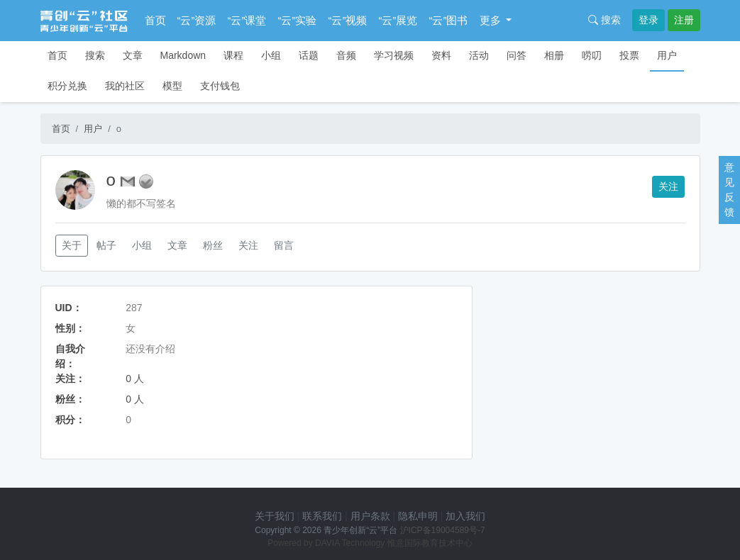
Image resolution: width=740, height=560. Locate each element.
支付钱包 (220, 86)
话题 (309, 55)
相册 (554, 55)
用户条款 (370, 516)
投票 (629, 55)
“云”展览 (398, 20)
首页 (155, 20)
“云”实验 (298, 20)
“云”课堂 (247, 20)
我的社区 (125, 86)
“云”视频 (348, 20)
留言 (284, 245)
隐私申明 (418, 516)
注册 (684, 20)
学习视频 (394, 55)
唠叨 (592, 55)
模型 (172, 86)
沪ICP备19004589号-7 (443, 530)
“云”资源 (197, 20)
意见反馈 (729, 190)
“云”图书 (449, 20)
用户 (667, 55)
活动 (479, 55)
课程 (233, 55)
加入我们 (465, 516)
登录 (648, 20)
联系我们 (322, 516)
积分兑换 (67, 86)
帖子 (106, 245)
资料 (441, 55)
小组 (271, 55)
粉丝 (213, 245)
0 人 (135, 379)
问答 (517, 55)
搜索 (604, 20)
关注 (668, 186)
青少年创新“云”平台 (360, 530)
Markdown (183, 55)
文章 (133, 55)
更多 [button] (492, 20)
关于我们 (275, 516)
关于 (72, 245)
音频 (346, 55)
